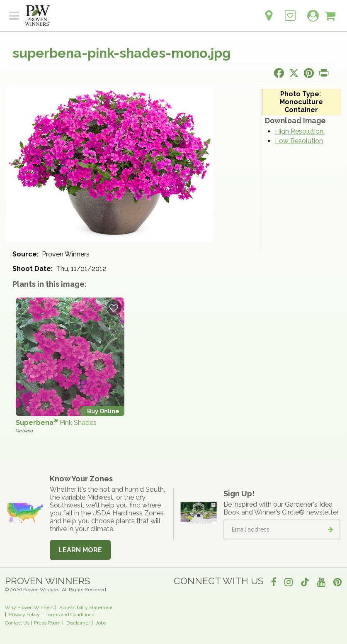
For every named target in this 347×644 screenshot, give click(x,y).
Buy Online (103, 411)
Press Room (47, 623)
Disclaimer (78, 623)
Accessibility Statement (86, 607)
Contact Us (17, 623)
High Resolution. (300, 131)
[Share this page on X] (294, 73)
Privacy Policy (24, 615)
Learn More (80, 550)
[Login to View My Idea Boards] (290, 11)
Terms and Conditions (70, 615)
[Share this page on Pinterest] (309, 73)
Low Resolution (299, 141)
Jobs (101, 623)
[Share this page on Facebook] (279, 73)
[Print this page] (324, 73)
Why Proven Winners (29, 607)
